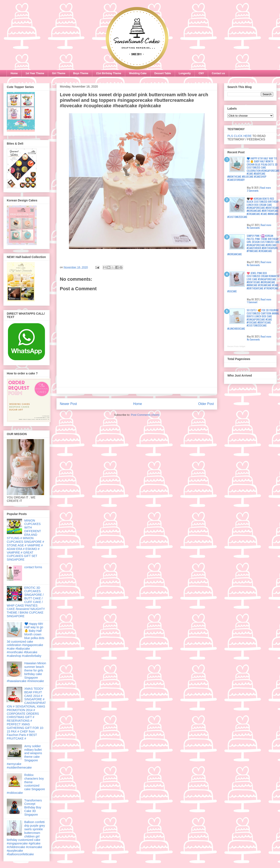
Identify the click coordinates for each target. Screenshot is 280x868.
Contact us (218, 73)
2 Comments (253, 191)
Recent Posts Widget (236, 346)
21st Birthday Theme (109, 73)
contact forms (33, 567)
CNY (201, 73)
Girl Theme (59, 73)
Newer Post (68, 404)
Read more (265, 188)
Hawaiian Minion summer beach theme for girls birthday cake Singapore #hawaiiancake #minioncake (26, 672)
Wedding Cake (138, 73)
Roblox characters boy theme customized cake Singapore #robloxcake (26, 784)
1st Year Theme (35, 73)
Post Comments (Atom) (145, 415)
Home (14, 73)
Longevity (185, 73)
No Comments (253, 228)
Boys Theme (81, 73)
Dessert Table (163, 73)
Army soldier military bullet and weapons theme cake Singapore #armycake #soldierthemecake (24, 757)
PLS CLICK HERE (239, 136)
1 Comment (252, 302)
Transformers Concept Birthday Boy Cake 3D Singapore (33, 807)
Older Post (206, 404)
